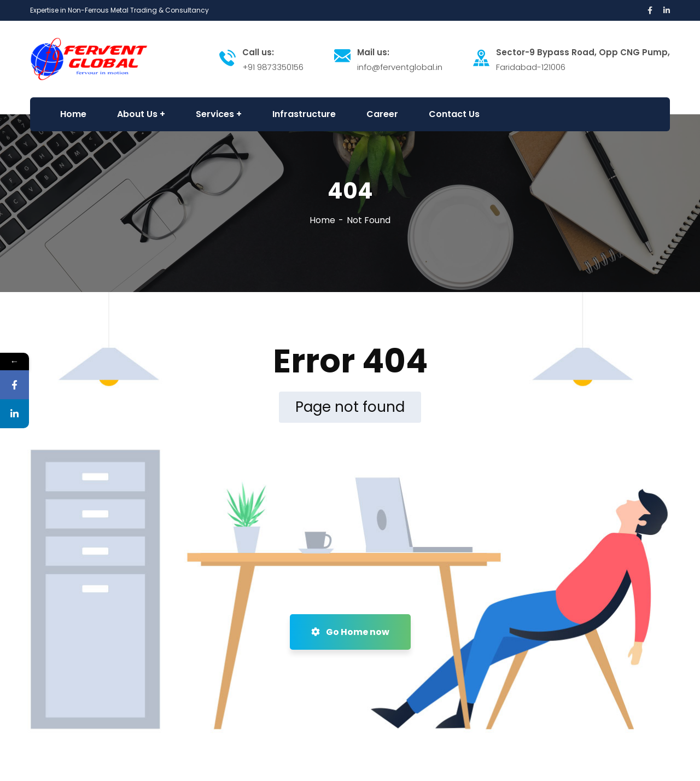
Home (322, 220)
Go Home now (350, 632)
